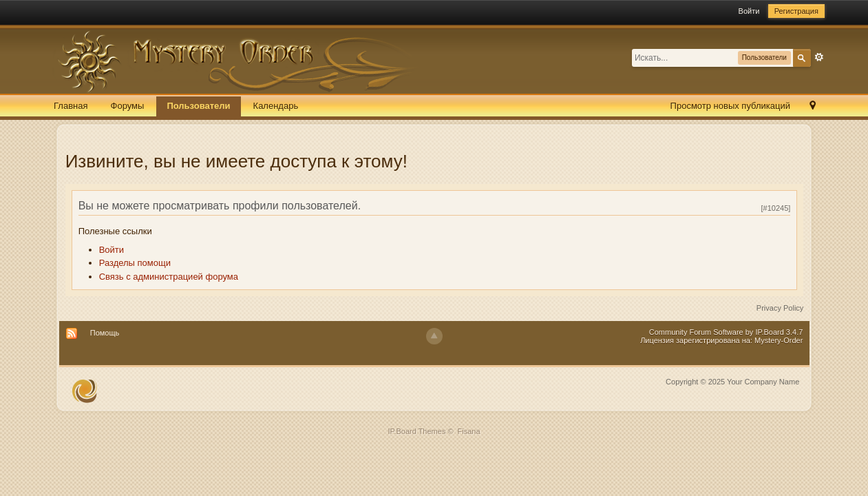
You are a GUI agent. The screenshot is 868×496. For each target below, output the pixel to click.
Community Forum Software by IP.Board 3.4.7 (726, 332)
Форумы (128, 106)
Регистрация (796, 11)
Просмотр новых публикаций (730, 106)
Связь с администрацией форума (169, 277)
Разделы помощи (135, 263)
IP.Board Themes (416, 431)
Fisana (469, 431)
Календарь (276, 106)
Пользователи (198, 106)
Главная (71, 106)
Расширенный (819, 57)
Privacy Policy (780, 308)
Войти (749, 11)
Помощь (105, 333)
